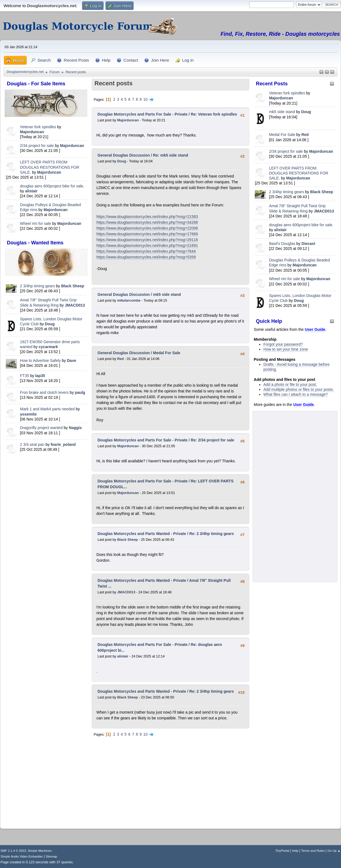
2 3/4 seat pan (32, 444)
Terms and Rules (313, 851)
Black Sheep (73, 286)
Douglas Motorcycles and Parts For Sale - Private (143, 114)
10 (145, 99)
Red (305, 135)
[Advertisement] (46, 542)
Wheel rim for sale (36, 223)
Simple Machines (40, 851)
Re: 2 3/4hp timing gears (212, 534)
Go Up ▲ (334, 851)
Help (295, 851)
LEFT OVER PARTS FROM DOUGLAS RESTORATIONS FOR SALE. (50, 167)
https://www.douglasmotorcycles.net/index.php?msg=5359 (146, 257)
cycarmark (48, 347)
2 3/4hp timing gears (38, 286)
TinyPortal (282, 851)
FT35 (25, 376)
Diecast (308, 244)
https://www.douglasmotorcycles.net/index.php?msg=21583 (147, 217)
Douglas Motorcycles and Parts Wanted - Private (142, 534)
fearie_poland (63, 444)
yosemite (29, 414)
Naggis (75, 428)
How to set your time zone (286, 349)
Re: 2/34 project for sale (212, 440)
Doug (50, 324)
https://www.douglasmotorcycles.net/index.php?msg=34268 (147, 222)
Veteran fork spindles (38, 127)
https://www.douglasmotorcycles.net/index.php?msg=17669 (147, 234)
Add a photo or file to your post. (290, 384)
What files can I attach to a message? (295, 394)
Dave (71, 361)
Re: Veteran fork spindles (214, 114)
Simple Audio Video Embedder (22, 856)
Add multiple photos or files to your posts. (299, 389)
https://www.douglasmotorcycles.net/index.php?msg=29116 (147, 240)
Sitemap (52, 856)
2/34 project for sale (37, 146)
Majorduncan (32, 132)
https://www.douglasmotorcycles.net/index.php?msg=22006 (147, 228)
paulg (80, 392)
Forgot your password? (283, 344)
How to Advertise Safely (40, 361)
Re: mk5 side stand (171, 155)
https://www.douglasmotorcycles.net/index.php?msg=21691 (147, 245)
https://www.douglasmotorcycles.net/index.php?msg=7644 (146, 251)
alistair (31, 191)
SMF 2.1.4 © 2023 (13, 851)
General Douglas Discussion (124, 155)
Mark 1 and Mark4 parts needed (47, 409)
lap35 (40, 376)
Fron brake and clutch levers (44, 392)
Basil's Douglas (282, 244)
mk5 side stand (282, 112)
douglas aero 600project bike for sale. (52, 186)
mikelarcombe (129, 301)
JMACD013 (75, 305)
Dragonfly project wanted (41, 428)
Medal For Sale (282, 135)
